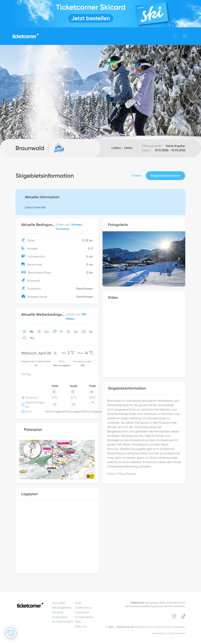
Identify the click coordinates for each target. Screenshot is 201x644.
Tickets (136, 176)
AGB (78, 603)
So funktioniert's (62, 622)
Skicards (58, 612)
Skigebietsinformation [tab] (165, 176)
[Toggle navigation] (185, 36)
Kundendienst (84, 617)
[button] (109, 259)
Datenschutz (84, 608)
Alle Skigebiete (62, 608)
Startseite (58, 603)
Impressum (82, 612)
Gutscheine (60, 617)
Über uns (81, 626)
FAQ (78, 622)
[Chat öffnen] (11, 633)
